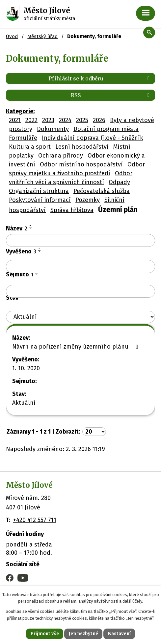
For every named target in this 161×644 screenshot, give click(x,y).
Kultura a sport (30, 147)
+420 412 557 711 (35, 520)
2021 (15, 120)
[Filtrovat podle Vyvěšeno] (80, 267)
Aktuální (24, 403)
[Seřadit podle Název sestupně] (31, 228)
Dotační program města (106, 129)
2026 (99, 120)
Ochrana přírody (61, 156)
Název (17, 228)
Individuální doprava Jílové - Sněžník (93, 138)
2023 (48, 120)
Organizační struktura (39, 191)
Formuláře (23, 138)
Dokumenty (53, 129)
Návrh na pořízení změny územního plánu (76, 347)
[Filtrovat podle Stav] (80, 317)
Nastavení (119, 634)
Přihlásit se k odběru (100, 78)
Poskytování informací (40, 200)
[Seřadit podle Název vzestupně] (31, 225)
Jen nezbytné (83, 634)
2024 (65, 120)
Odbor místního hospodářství (81, 164)
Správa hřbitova (72, 210)
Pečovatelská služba (102, 191)
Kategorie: (20, 111)
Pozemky (88, 200)
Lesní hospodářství (82, 147)
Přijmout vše (45, 634)
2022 (31, 120)
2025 (82, 120)
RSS (111, 95)
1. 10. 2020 (26, 368)
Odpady (119, 182)
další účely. (133, 601)
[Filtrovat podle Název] (80, 241)
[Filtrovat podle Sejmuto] (80, 291)
